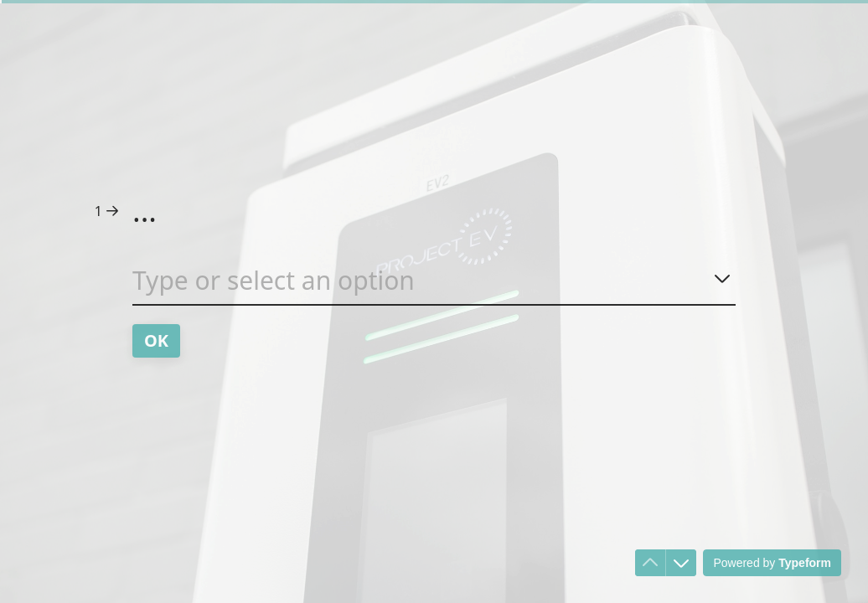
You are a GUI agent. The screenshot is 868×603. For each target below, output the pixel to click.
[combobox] (434, 283)
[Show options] (722, 278)
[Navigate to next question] (681, 563)
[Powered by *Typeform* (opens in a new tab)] (772, 563)
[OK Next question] (156, 341)
